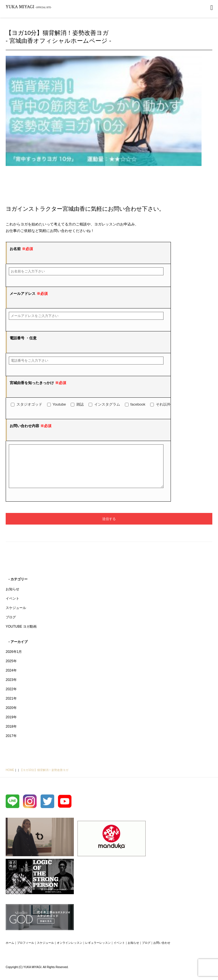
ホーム (10, 951)
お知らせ (12, 598)
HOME (10, 778)
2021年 (11, 707)
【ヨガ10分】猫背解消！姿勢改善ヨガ (44, 778)
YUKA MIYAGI (29, 7)
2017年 (11, 744)
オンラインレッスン (70, 951)
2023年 (11, 688)
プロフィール (26, 951)
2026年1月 (14, 660)
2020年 (11, 716)
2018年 (11, 735)
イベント (12, 607)
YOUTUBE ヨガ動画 (21, 635)
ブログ (11, 626)
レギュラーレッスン (98, 951)
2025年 (11, 670)
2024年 (11, 679)
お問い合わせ (162, 951)
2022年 (11, 698)
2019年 (11, 726)
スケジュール (16, 616)
